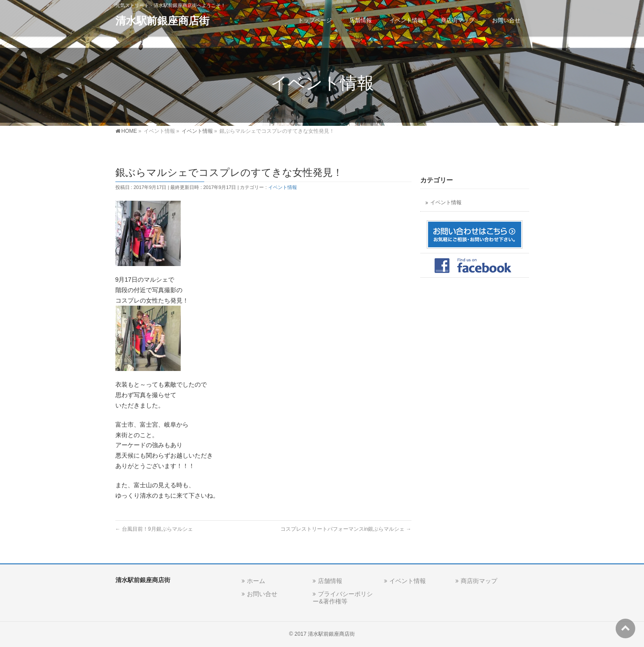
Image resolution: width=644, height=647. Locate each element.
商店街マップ (479, 581)
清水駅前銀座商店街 (162, 21)
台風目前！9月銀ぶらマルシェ (154, 529)
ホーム (256, 581)
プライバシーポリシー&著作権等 (343, 598)
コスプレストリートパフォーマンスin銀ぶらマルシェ (346, 529)
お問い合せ (262, 594)
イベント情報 (283, 187)
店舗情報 (330, 581)
